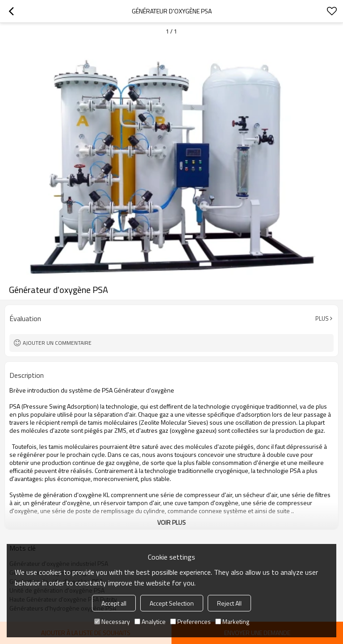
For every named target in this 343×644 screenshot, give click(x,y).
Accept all (114, 603)
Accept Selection (172, 603)
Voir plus (171, 522)
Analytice (150, 621)
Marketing (232, 621)
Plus (322, 318)
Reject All (229, 603)
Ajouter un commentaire (57, 343)
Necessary (112, 621)
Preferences (190, 621)
